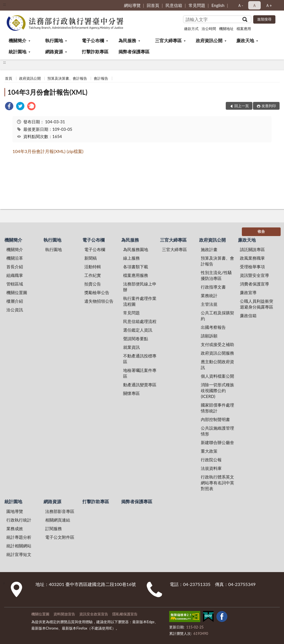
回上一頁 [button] (242, 106)
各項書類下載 (136, 267)
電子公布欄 (93, 40)
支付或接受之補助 (217, 344)
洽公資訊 (15, 310)
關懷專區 (131, 393)
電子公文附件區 (60, 537)
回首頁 (153, 5)
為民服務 (127, 40)
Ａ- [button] (240, 5)
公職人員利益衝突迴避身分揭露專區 (257, 304)
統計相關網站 (19, 546)
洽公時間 (209, 29)
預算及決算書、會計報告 (67, 78)
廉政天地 (245, 40)
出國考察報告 (213, 327)
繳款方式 (191, 29)
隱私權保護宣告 (125, 614)
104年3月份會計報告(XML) (47, 92)
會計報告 (101, 78)
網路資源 (54, 52)
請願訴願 (209, 336)
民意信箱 (174, 5)
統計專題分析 (19, 537)
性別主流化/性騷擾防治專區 (216, 275)
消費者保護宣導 (254, 284)
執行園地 (54, 40)
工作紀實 (93, 275)
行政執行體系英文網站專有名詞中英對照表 (217, 483)
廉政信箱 (248, 315)
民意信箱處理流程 (140, 321)
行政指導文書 (213, 287)
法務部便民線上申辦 (140, 287)
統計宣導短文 (19, 554)
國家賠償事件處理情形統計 (217, 408)
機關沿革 (15, 258)
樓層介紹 (15, 301)
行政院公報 (211, 460)
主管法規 (209, 304)
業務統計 (209, 295)
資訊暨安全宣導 (254, 275)
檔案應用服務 (136, 275)
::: (4, 4)
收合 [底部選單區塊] (261, 231)
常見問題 (197, 5)
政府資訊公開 (209, 40)
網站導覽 (132, 5)
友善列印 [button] (269, 106)
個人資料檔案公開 (217, 376)
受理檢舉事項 (252, 267)
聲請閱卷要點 (136, 339)
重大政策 (209, 451)
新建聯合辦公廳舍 (217, 442)
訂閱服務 (54, 528)
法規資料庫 (211, 468)
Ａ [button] (254, 5)
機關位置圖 (17, 292)
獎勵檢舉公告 (97, 292)
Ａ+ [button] (269, 5)
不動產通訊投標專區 (140, 359)
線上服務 (131, 258)
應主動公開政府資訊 (217, 364)
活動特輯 (93, 267)
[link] (9, 107)
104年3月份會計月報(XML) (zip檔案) (48, 151)
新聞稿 (91, 258)
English (218, 5)
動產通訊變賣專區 (140, 385)
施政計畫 (209, 249)
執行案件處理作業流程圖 (140, 301)
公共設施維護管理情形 (217, 431)
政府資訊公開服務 (217, 353)
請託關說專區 (252, 249)
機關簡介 (17, 40)
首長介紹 (15, 267)
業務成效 (15, 528)
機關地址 (226, 29)
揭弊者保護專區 (134, 52)
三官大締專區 (168, 40)
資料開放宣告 (64, 614)
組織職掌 (15, 275)
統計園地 (17, 52)
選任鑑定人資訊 (138, 330)
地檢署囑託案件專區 (140, 373)
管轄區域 (15, 284)
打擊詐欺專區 (95, 52)
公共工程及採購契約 (217, 316)
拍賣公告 (93, 284)
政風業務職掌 (252, 258)
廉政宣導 (248, 292)
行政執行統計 (19, 520)
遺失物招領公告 (99, 301)
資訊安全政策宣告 (94, 614)
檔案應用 (244, 29)
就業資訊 (131, 347)
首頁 (9, 78)
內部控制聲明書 (215, 419)
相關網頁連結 (58, 520)
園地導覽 (15, 511)
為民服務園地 (136, 249)
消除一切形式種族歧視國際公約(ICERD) (217, 390)
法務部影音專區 (60, 511)
